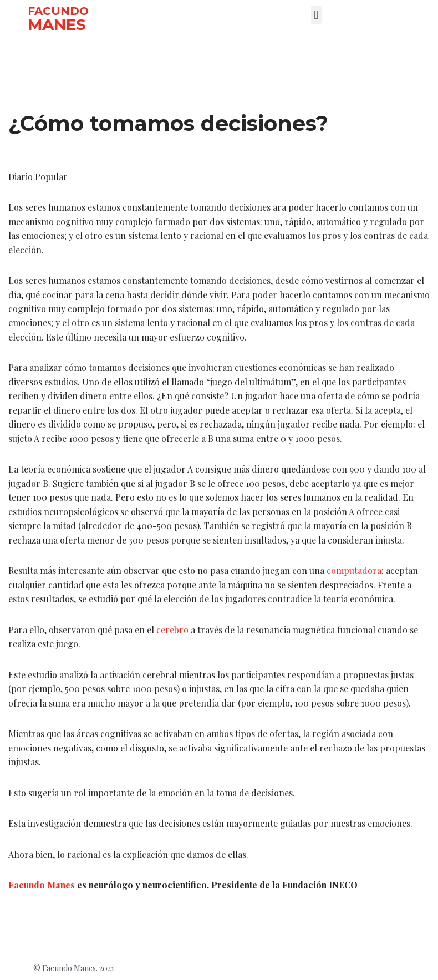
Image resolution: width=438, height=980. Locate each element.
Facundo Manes (42, 887)
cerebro (172, 631)
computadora (354, 572)
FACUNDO (58, 11)
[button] (316, 15)
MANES (57, 24)
